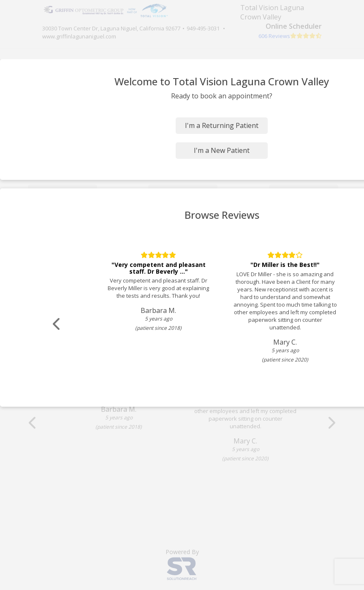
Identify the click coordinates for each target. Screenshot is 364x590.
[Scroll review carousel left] (57, 324)
